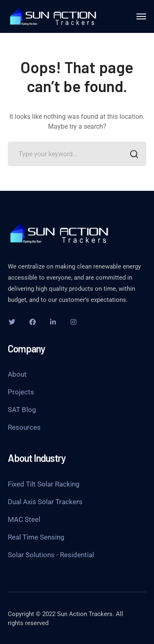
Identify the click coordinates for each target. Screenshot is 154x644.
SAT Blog (22, 410)
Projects (21, 392)
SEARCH (132, 155)
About (17, 374)
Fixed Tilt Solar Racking (44, 484)
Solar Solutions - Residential (51, 555)
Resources (24, 427)
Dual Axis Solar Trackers (45, 502)
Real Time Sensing (36, 537)
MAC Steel (24, 519)
